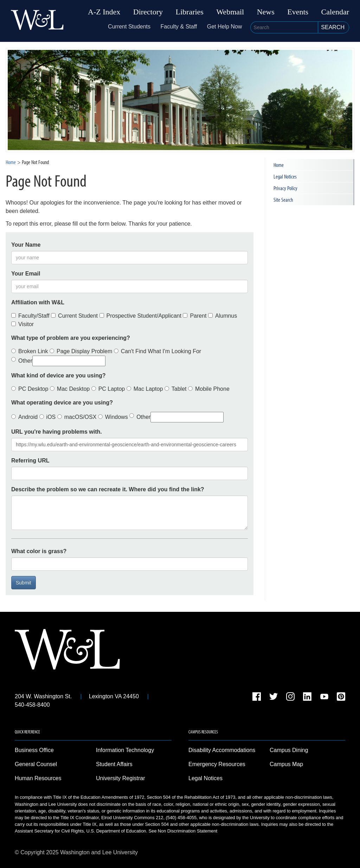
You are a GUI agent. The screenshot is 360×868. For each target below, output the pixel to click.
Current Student (74, 316)
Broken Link (30, 351)
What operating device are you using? (62, 403)
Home (11, 162)
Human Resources (38, 778)
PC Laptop (108, 389)
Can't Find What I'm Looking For (157, 351)
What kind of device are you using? (58, 375)
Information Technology (125, 750)
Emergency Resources (217, 764)
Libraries (190, 12)
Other (58, 361)
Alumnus (223, 316)
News (266, 12)
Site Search (283, 200)
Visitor (22, 324)
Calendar (335, 12)
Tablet (176, 389)
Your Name (26, 245)
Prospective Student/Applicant (140, 316)
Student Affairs (114, 764)
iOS (48, 417)
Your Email (26, 274)
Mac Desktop (70, 389)
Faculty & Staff (179, 27)
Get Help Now (225, 27)
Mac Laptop (145, 389)
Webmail (230, 12)
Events (298, 12)
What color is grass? (39, 551)
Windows (113, 417)
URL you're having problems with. (57, 432)
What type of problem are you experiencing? (71, 338)
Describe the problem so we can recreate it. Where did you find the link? (108, 489)
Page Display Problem (81, 351)
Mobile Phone (209, 389)
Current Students (129, 27)
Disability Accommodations (222, 750)
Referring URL (30, 461)
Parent (195, 316)
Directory (148, 12)
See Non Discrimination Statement (183, 831)
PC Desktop (30, 389)
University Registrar (121, 778)
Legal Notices (285, 176)
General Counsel (36, 764)
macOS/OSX (77, 417)
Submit (24, 583)
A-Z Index (104, 12)
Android (24, 417)
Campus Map (286, 764)
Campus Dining (289, 750)
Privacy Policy (285, 188)
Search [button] (333, 27)
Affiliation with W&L (38, 302)
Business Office (34, 750)
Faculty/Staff (30, 316)
